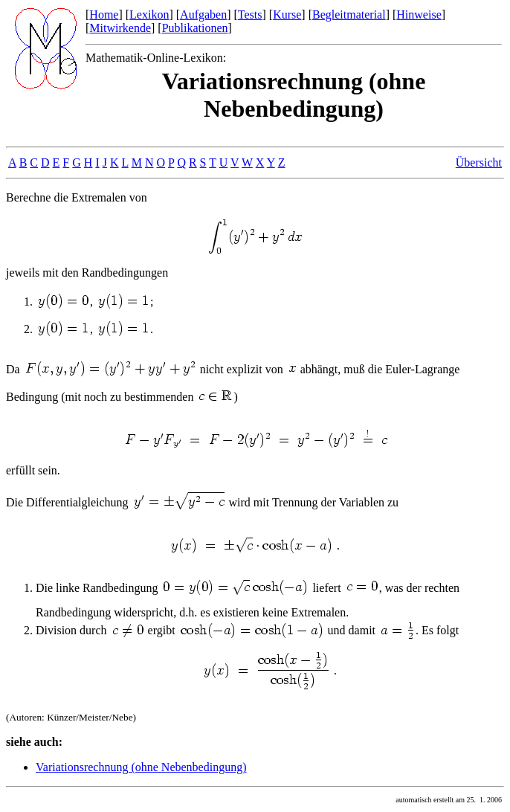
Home (104, 14)
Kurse (287, 14)
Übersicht (479, 162)
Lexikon (149, 14)
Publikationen (195, 28)
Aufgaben (203, 14)
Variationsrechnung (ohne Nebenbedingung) (141, 767)
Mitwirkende (120, 28)
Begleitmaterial (349, 14)
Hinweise (419, 14)
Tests (250, 14)
